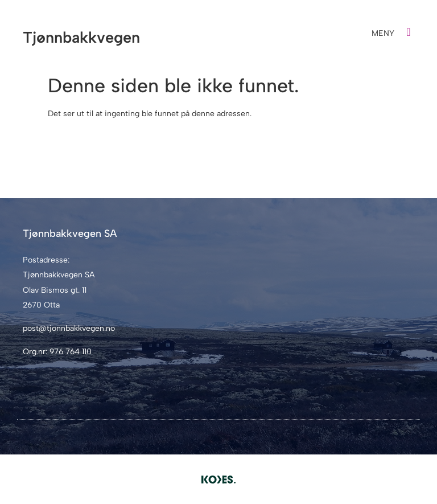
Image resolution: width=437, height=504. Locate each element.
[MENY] (409, 32)
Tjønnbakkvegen (81, 37)
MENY (383, 33)
